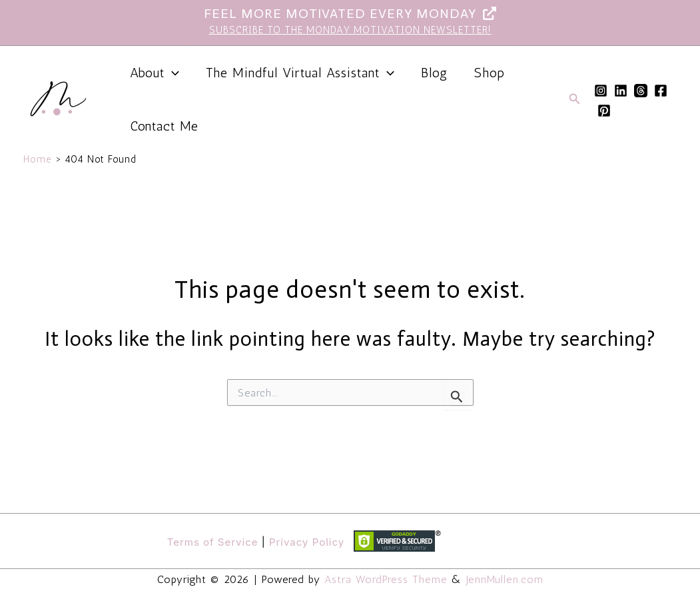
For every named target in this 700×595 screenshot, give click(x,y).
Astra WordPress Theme (386, 579)
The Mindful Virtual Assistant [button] (300, 73)
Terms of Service (213, 542)
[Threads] (641, 91)
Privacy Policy (307, 542)
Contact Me (164, 126)
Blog (434, 73)
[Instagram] (601, 91)
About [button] (155, 73)
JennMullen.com (504, 579)
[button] (172, 73)
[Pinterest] (604, 111)
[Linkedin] (621, 91)
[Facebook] (661, 91)
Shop (490, 73)
